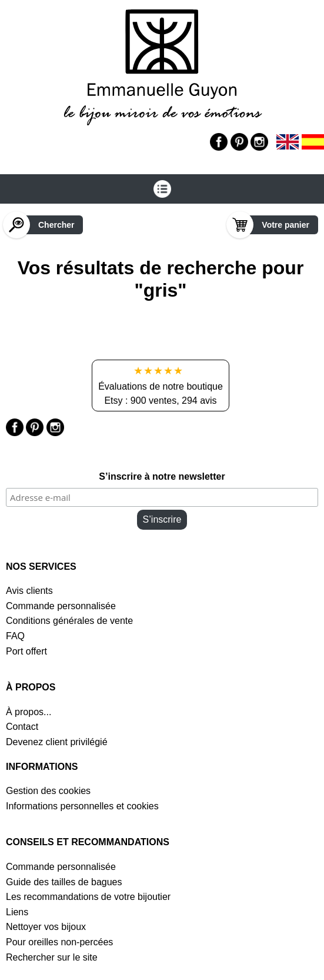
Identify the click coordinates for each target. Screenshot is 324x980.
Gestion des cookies (48, 791)
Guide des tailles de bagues (64, 882)
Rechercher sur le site (52, 957)
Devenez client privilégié (57, 742)
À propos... (29, 712)
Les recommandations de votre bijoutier (88, 897)
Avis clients (29, 591)
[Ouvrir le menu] (162, 189)
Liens (17, 912)
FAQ (15, 636)
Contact (22, 727)
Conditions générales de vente (69, 621)
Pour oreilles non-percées (59, 942)
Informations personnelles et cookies (82, 806)
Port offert (26, 651)
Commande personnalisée (61, 606)
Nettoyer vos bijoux (46, 927)
